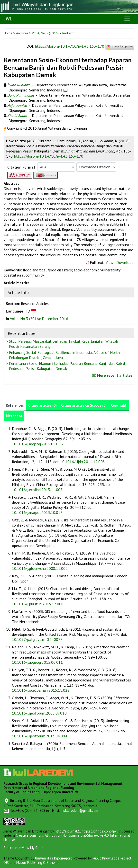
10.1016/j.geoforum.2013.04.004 (40, 736)
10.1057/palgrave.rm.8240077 (37, 639)
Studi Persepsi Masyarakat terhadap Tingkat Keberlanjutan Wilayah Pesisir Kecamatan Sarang (63, 344)
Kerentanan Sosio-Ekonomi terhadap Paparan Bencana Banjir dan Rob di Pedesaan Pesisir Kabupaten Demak (67, 366)
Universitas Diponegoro (54, 858)
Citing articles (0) (42, 405)
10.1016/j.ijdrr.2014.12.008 (83, 462)
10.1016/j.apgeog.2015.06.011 (37, 662)
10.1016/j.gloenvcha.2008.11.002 (40, 568)
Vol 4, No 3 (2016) (45, 33)
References (15, 405)
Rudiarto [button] (68, 33)
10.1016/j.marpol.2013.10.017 (37, 512)
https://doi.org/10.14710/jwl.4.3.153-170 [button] (49, 156)
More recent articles (113, 375)
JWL (8, 19)
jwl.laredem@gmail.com (80, 810)
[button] (5, 128)
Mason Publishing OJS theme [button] (38, 863)
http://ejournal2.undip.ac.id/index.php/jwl (86, 831)
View (110, 262)
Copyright (119, 405)
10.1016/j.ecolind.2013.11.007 (37, 490)
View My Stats (33, 848)
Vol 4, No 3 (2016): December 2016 (39, 319)
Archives (22, 33)
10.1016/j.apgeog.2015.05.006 (37, 444)
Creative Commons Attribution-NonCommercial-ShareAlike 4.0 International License (67, 837)
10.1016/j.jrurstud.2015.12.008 (38, 604)
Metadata (14, 416)
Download (125, 262)
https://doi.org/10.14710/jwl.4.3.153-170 (70, 46)
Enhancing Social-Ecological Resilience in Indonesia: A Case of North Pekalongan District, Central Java (64, 355)
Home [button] (8, 33)
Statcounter (13, 848)
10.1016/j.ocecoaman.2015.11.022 (41, 690)
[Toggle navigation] (127, 19)
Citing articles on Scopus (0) (84, 405)
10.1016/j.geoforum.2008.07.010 (39, 713)
